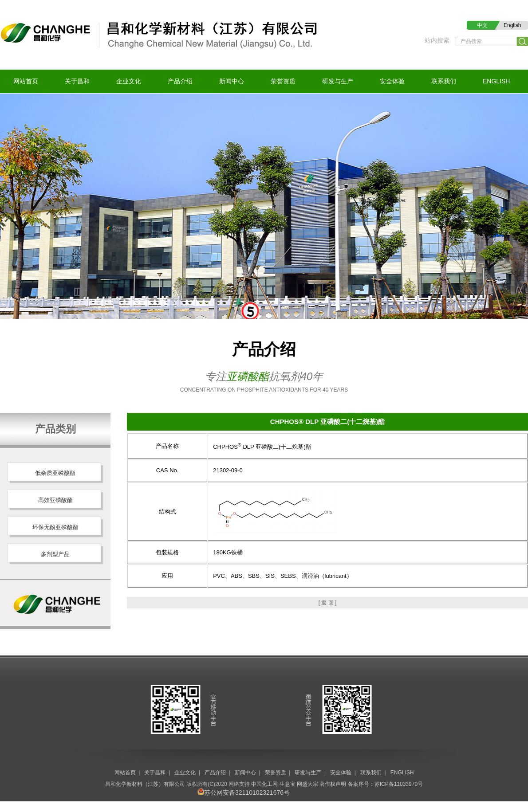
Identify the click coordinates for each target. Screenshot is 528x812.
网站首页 (26, 81)
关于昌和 (77, 81)
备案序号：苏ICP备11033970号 (385, 784)
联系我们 (444, 81)
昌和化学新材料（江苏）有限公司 (145, 784)
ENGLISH (496, 81)
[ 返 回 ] (328, 603)
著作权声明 (333, 784)
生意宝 (288, 784)
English (512, 25)
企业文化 (129, 81)
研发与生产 (338, 81)
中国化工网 (264, 784)
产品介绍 (180, 81)
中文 (482, 25)
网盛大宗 (307, 784)
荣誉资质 (283, 81)
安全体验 (392, 81)
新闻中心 (232, 81)
